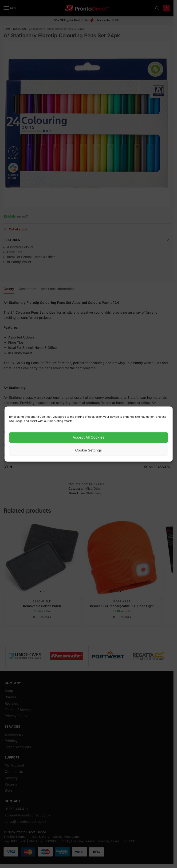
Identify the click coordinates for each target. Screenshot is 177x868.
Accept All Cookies (88, 438)
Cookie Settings (88, 450)
